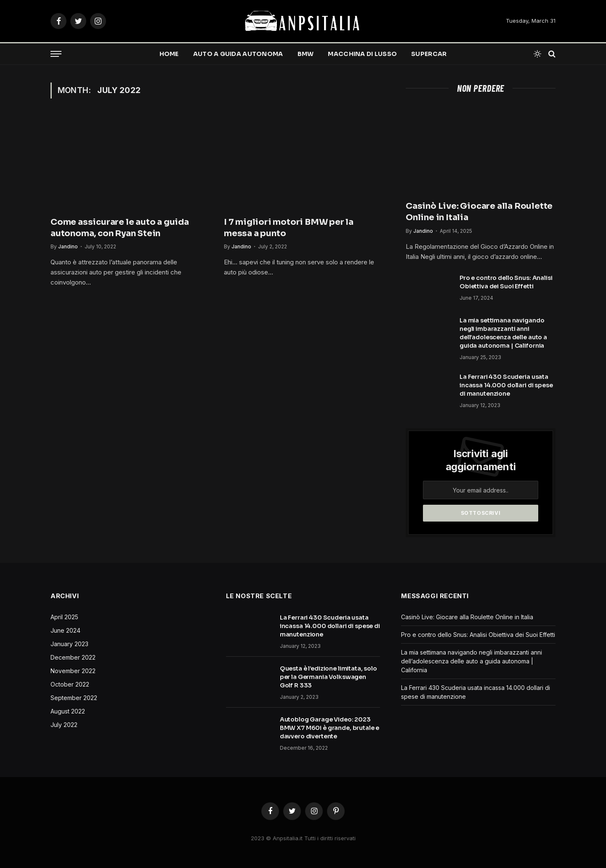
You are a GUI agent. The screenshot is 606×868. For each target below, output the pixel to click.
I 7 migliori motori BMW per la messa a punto (289, 228)
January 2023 (69, 644)
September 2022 (74, 698)
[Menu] (56, 54)
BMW (306, 54)
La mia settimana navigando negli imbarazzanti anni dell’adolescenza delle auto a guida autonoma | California (503, 333)
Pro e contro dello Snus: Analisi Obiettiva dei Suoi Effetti (506, 282)
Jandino (68, 246)
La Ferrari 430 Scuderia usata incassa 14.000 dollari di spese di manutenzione (506, 385)
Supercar (429, 54)
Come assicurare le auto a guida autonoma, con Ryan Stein (120, 228)
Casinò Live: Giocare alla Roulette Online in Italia (479, 212)
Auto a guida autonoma (238, 54)
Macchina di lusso (362, 54)
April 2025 (64, 617)
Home (169, 54)
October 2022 (70, 684)
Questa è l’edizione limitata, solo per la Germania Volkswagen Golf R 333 (328, 677)
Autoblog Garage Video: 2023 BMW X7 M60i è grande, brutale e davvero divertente (330, 728)
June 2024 (65, 630)
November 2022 (73, 671)
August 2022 (68, 711)
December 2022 (73, 657)
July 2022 (64, 725)
